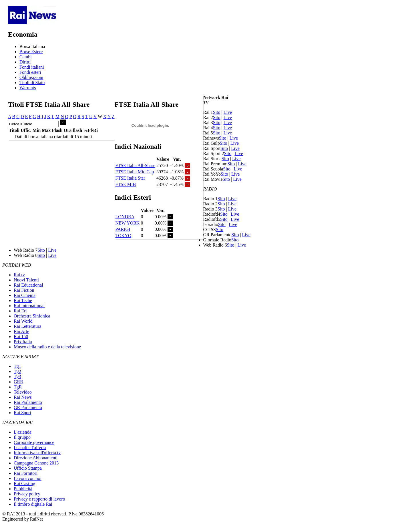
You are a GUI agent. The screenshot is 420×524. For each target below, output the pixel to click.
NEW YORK (128, 223)
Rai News (23, 397)
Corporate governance (34, 442)
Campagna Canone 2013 (36, 463)
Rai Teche (23, 300)
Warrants (28, 88)
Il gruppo (22, 437)
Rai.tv (19, 275)
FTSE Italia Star (130, 178)
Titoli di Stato (32, 83)
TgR (18, 387)
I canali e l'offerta (30, 447)
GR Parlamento (28, 407)
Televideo (23, 392)
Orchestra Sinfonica (32, 316)
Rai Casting (24, 484)
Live (228, 112)
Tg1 (17, 366)
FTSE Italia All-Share (136, 165)
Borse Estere (31, 52)
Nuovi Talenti (26, 280)
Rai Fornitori (26, 473)
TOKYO (124, 236)
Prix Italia (23, 342)
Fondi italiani (32, 67)
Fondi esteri (30, 72)
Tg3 (17, 377)
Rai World (23, 321)
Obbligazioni (31, 77)
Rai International (29, 306)
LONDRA (125, 217)
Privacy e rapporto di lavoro (39, 499)
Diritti (25, 62)
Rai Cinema (25, 295)
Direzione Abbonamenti (36, 458)
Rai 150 (21, 337)
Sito (217, 112)
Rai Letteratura (27, 326)
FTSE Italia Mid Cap (135, 172)
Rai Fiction (24, 290)
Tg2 (17, 371)
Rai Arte (21, 331)
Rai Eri (20, 311)
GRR (18, 382)
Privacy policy (27, 494)
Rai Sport (22, 413)
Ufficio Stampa (28, 468)
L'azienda (23, 432)
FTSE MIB (126, 184)
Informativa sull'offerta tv (37, 453)
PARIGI (123, 229)
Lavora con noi (28, 478)
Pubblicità (23, 489)
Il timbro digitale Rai (33, 504)
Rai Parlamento (28, 402)
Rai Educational (28, 285)
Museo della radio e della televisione (47, 347)
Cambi (26, 57)
